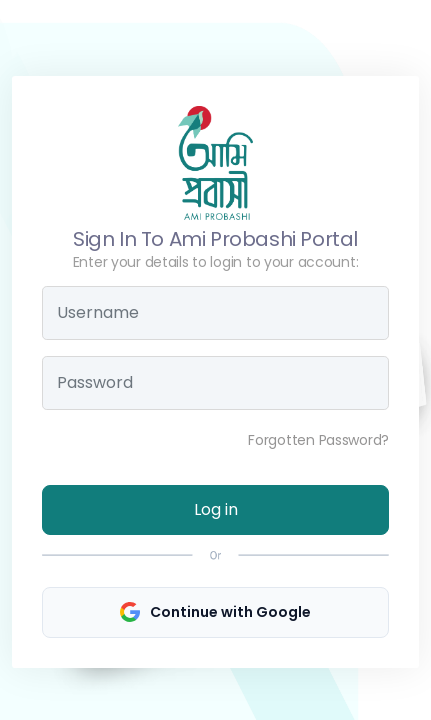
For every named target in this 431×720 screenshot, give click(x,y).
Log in (216, 509)
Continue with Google (215, 612)
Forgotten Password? (318, 440)
